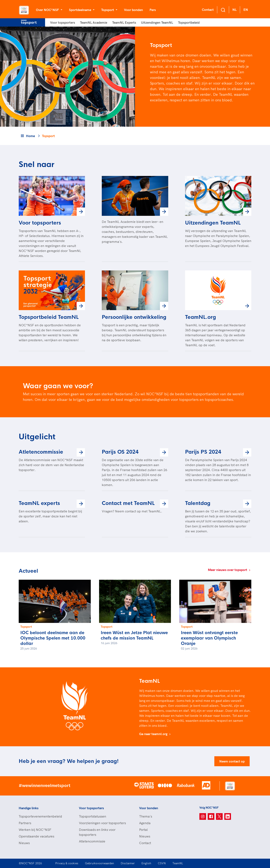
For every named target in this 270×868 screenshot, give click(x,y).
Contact (208, 10)
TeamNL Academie (94, 22)
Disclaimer (128, 863)
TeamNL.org (201, 317)
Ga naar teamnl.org (155, 734)
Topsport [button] (108, 10)
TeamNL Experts (124, 22)
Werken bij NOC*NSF (35, 830)
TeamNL (178, 863)
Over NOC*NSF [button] (48, 10)
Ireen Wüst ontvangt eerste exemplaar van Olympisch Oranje (209, 638)
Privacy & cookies (67, 863)
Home (30, 136)
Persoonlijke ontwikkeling (134, 317)
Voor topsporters (63, 22)
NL (234, 10)
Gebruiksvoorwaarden (99, 863)
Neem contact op (232, 761)
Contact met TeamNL (128, 503)
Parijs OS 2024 (120, 452)
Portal (143, 830)
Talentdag (198, 503)
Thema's (146, 816)
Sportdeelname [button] (80, 10)
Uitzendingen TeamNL (157, 22)
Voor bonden (133, 10)
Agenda (145, 823)
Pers (153, 10)
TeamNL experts (39, 503)
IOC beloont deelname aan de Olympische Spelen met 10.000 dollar (53, 638)
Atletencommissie (41, 452)
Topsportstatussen (93, 816)
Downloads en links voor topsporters (97, 832)
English (146, 863)
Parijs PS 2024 (203, 452)
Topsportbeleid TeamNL (49, 317)
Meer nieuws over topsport (230, 570)
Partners (25, 823)
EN (246, 10)
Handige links (29, 808)
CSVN (162, 863)
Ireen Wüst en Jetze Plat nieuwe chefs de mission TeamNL (134, 635)
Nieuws (24, 843)
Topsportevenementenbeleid (40, 816)
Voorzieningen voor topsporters (102, 823)
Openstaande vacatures (36, 836)
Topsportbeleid (189, 22)
